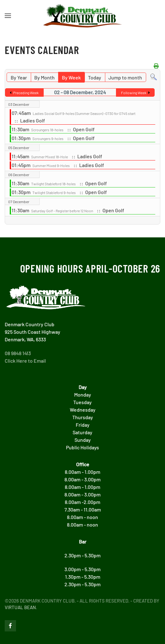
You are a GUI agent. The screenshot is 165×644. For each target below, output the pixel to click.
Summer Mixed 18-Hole (49, 157)
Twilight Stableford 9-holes (54, 192)
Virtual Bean (20, 607)
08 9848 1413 (18, 353)
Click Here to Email (25, 361)
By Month (44, 77)
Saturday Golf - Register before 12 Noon (62, 211)
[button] (8, 16)
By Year (19, 77)
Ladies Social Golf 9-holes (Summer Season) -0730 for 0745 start (84, 113)
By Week (71, 77)
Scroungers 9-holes (48, 138)
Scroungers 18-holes (47, 130)
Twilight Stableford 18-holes (53, 184)
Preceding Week (26, 93)
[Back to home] (83, 16)
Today (95, 77)
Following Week (134, 93)
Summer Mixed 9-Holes (51, 165)
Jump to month (125, 77)
